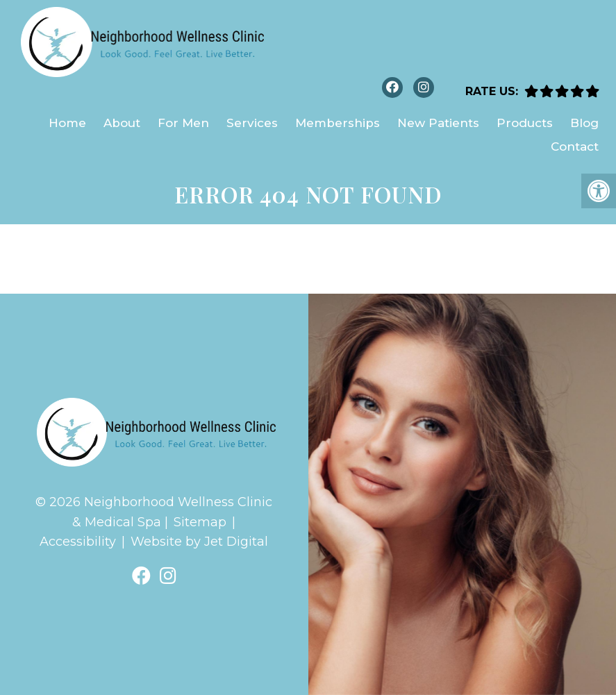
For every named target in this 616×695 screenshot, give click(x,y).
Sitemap (200, 522)
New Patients (438, 123)
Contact (575, 146)
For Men (183, 123)
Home (67, 123)
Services (252, 123)
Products (525, 123)
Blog (584, 123)
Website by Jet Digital (199, 542)
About (122, 123)
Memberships (338, 123)
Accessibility (78, 542)
